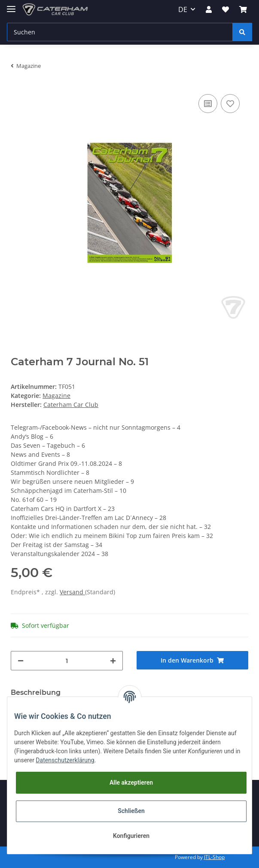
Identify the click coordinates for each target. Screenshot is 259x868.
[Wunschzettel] (225, 9)
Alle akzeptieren (131, 782)
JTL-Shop (214, 857)
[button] (209, 9)
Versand (72, 592)
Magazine (56, 396)
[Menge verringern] (21, 661)
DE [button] (183, 9)
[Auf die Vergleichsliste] (208, 104)
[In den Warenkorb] (192, 660)
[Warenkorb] (243, 9)
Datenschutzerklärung (65, 760)
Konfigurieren (131, 836)
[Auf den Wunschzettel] (230, 104)
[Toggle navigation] (11, 5)
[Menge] (67, 661)
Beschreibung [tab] (36, 692)
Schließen (131, 811)
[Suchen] (120, 32)
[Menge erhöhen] (113, 661)
